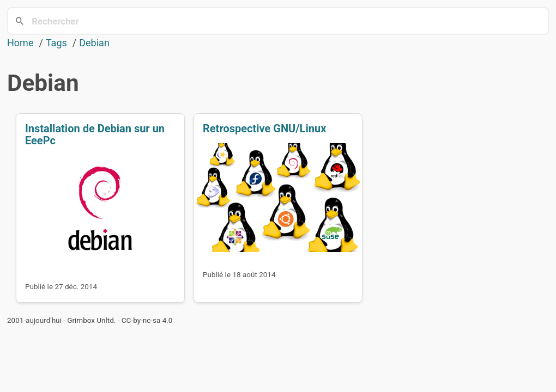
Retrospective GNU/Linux (264, 128)
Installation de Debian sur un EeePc (95, 134)
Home (20, 43)
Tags (56, 43)
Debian (94, 43)
